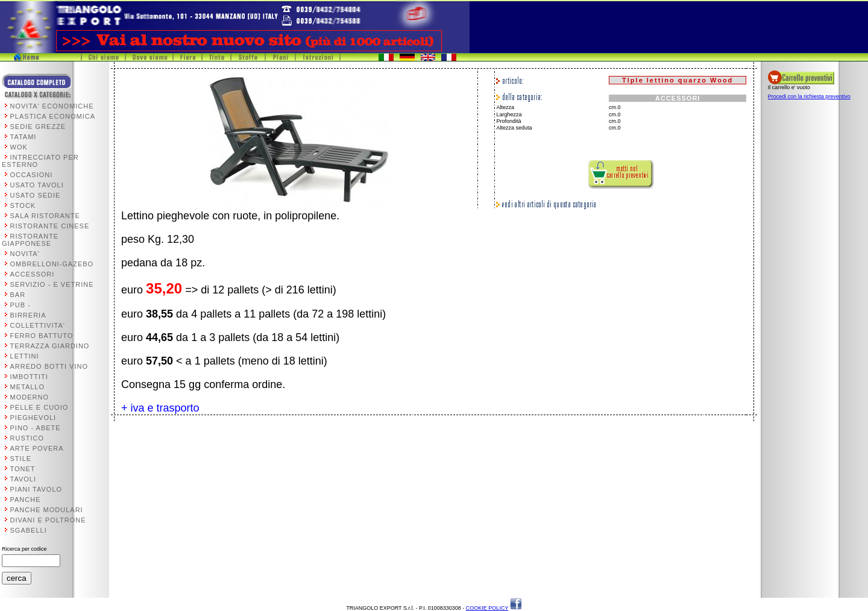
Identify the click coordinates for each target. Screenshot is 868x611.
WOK (19, 147)
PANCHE (26, 500)
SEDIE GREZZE (38, 127)
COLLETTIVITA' (38, 325)
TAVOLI (24, 479)
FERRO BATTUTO (42, 336)
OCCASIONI (32, 175)
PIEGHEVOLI (33, 418)
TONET (23, 469)
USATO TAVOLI (37, 185)
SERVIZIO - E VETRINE (52, 284)
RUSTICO (27, 438)
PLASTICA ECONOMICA (53, 116)
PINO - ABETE (36, 428)
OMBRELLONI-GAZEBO (52, 264)
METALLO (28, 387)
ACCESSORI (33, 274)
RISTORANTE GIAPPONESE (30, 240)
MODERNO (30, 397)
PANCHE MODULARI (47, 510)
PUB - (20, 305)
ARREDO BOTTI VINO (49, 366)
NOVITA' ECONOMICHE (52, 106)
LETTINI (25, 356)
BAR (18, 295)
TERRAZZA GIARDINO (50, 346)
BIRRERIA (28, 315)
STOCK (23, 205)
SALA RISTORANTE (45, 216)
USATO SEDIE (36, 195)
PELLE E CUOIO (39, 407)
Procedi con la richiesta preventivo (809, 96)
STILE (21, 459)
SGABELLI (29, 530)
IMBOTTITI (29, 377)
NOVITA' (25, 254)
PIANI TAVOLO (36, 489)
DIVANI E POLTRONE (48, 520)
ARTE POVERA (37, 448)
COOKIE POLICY (487, 608)
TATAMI (24, 137)
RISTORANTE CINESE (50, 226)
